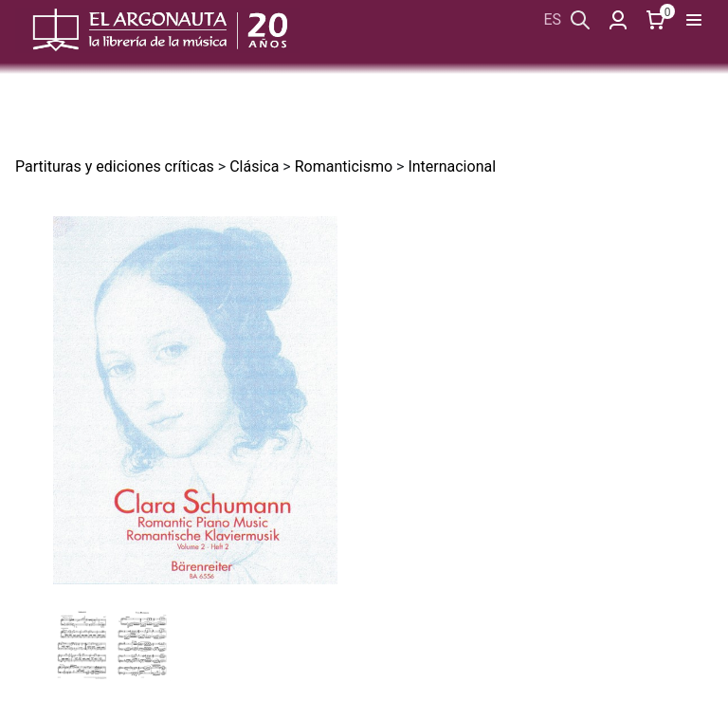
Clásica (254, 166)
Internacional (452, 166)
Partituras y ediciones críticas (115, 166)
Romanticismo (344, 166)
